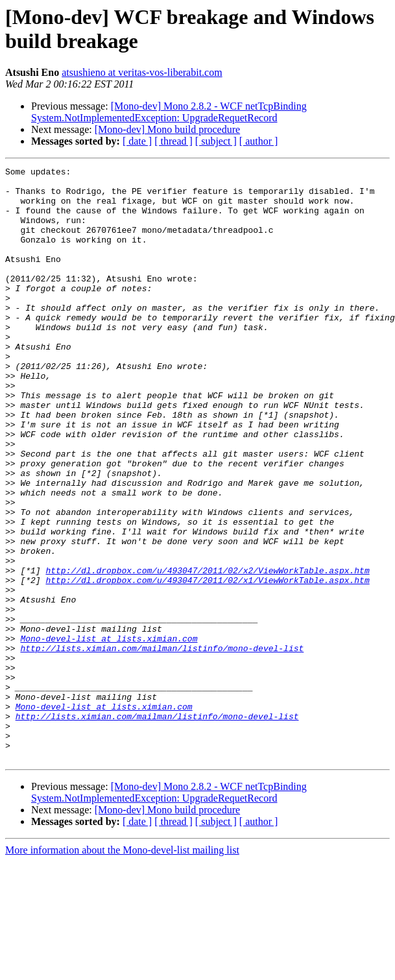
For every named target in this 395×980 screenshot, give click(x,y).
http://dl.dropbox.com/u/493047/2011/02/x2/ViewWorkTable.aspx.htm (207, 652)
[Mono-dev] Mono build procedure (167, 129)
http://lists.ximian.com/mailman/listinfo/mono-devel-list (162, 745)
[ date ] (137, 141)
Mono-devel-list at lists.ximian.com (109, 734)
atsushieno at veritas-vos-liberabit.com (142, 72)
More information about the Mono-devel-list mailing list (122, 969)
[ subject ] (216, 141)
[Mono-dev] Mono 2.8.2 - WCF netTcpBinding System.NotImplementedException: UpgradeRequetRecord (169, 112)
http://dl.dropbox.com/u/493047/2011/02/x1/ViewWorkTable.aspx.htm (207, 663)
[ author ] (259, 141)
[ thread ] (174, 141)
